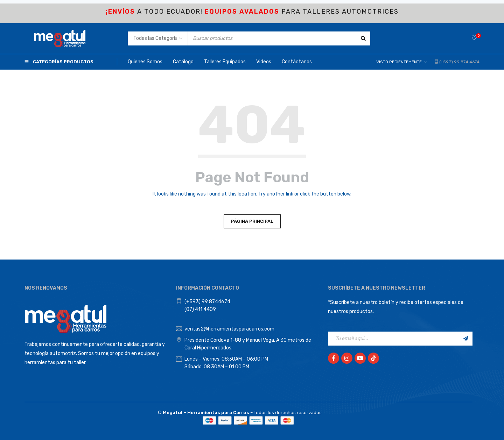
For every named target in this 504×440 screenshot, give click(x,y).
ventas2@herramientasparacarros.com (229, 329)
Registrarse (465, 339)
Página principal (252, 221)
